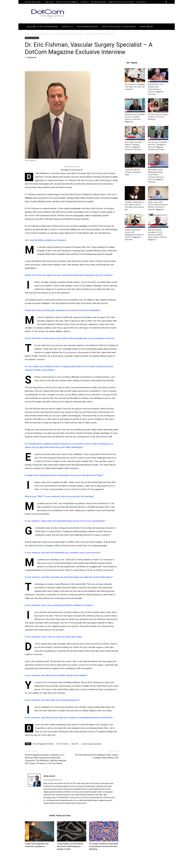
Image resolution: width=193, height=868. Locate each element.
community (75, 208)
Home (27, 34)
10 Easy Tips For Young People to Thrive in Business (157, 117)
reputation (83, 226)
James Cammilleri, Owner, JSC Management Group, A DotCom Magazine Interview (134, 235)
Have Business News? (99, 2)
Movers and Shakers (40, 34)
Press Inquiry (141, 2)
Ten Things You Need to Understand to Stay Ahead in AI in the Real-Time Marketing (103, 846)
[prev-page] (69, 854)
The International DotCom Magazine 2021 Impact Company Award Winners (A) (97, 756)
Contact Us (85, 2)
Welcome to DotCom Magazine (67, 2)
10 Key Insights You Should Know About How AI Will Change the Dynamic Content (70, 846)
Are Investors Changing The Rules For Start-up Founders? (135, 87)
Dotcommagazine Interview (43, 744)
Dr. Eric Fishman (63, 744)
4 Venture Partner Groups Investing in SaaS (133, 172)
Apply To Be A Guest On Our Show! (121, 2)
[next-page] (73, 854)
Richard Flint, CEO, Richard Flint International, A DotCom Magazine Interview (156, 89)
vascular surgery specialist (91, 744)
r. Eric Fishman (41, 173)
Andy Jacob (32, 57)
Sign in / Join (49, 2)
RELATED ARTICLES (36, 816)
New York (75, 744)
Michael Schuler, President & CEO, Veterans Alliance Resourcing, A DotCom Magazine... (157, 235)
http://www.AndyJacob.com (53, 780)
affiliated (29, 198)
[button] (166, 2)
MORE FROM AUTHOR (60, 816)
